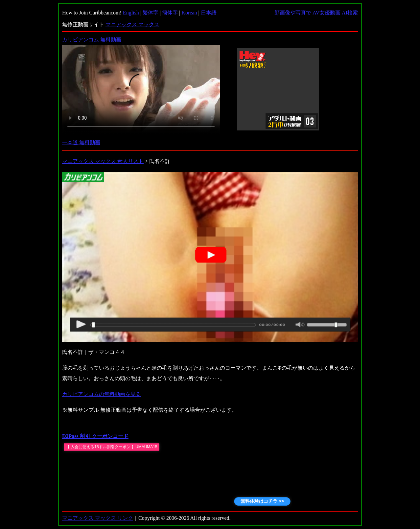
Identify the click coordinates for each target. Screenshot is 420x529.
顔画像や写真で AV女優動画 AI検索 (316, 13)
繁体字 (151, 13)
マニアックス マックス (132, 24)
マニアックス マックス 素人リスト (103, 161)
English (131, 13)
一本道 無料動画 (81, 142)
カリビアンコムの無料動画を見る (102, 394)
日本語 (209, 13)
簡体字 (170, 13)
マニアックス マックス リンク (98, 518)
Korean (189, 13)
